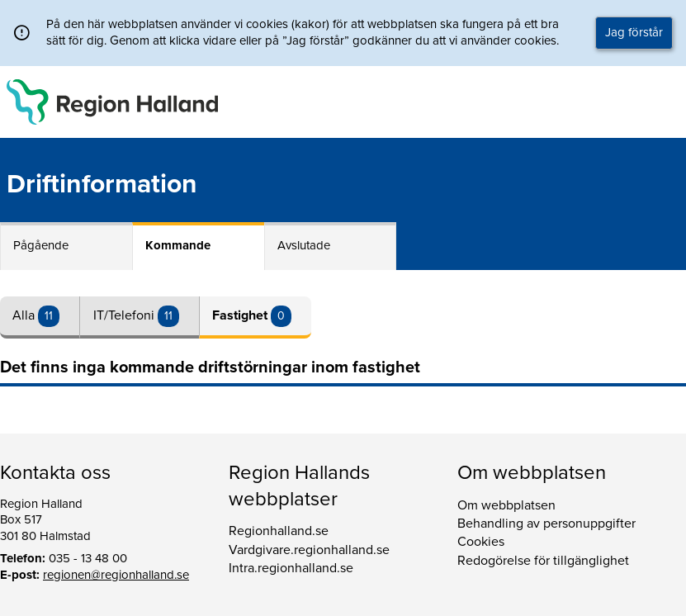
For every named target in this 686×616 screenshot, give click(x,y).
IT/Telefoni (125, 315)
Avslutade (304, 245)
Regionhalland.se (279, 531)
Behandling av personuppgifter (546, 524)
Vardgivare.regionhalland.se (309, 550)
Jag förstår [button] (634, 32)
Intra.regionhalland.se (291, 568)
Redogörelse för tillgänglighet (543, 561)
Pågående (41, 245)
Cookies (481, 542)
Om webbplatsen (506, 505)
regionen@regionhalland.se (116, 575)
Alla (25, 315)
